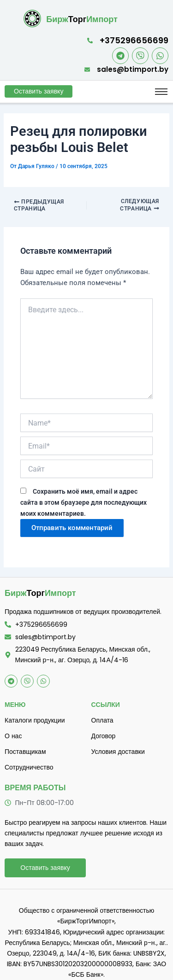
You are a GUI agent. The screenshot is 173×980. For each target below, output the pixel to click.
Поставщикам (25, 752)
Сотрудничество (29, 767)
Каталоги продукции (35, 720)
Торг (82, 19)
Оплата (102, 720)
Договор (104, 736)
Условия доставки (118, 752)
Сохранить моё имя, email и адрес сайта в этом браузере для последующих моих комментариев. (84, 502)
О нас (13, 736)
